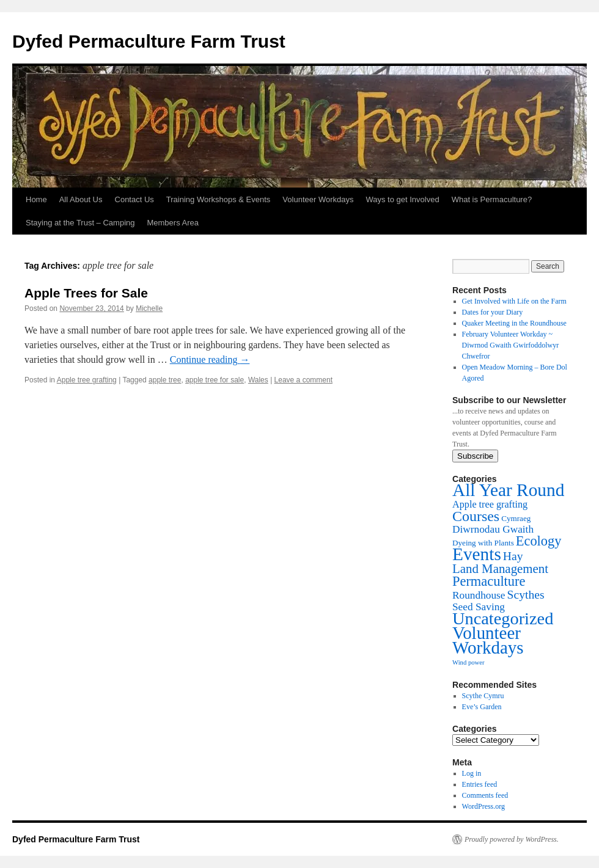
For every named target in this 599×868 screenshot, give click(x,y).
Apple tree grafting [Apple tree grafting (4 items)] (490, 505)
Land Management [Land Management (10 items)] (500, 569)
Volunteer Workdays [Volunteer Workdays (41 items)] (488, 640)
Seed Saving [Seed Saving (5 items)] (479, 607)
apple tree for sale (215, 380)
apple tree (165, 380)
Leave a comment (303, 380)
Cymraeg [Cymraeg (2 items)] (516, 518)
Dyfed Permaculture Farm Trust (149, 41)
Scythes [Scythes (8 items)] (526, 594)
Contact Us (134, 199)
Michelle (149, 308)
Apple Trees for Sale (86, 293)
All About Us (81, 199)
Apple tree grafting (87, 380)
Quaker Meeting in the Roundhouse (514, 323)
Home (36, 199)
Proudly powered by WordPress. (512, 839)
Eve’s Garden (482, 707)
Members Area (173, 223)
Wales (258, 380)
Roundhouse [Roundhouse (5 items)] (479, 595)
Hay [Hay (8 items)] (513, 556)
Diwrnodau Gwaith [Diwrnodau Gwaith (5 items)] (493, 529)
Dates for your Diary (493, 312)
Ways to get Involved (402, 199)
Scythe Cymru (483, 696)
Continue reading (210, 359)
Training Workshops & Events (219, 199)
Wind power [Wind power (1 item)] (469, 662)
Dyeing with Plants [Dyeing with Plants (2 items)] (483, 543)
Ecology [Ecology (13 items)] (539, 541)
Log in (472, 773)
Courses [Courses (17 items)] (476, 516)
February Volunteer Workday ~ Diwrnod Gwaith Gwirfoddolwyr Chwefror (511, 345)
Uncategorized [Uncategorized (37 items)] (503, 618)
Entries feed (480, 784)
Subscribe (475, 456)
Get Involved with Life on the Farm (514, 301)
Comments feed (485, 795)
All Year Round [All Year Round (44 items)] (508, 490)
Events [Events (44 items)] (477, 554)
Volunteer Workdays (318, 199)
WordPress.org (483, 806)
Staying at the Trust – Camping (80, 223)
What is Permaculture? (492, 199)
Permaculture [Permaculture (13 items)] (489, 581)
